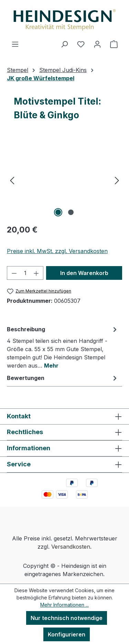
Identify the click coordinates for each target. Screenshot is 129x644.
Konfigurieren (67, 634)
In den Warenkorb (84, 273)
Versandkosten (71, 547)
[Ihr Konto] (97, 44)
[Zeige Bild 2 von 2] (71, 212)
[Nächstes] (117, 180)
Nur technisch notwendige (67, 618)
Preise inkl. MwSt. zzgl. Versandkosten (57, 251)
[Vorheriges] (12, 180)
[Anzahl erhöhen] (36, 273)
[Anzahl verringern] (14, 273)
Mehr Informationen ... (64, 605)
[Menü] (15, 44)
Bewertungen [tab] (63, 378)
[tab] (63, 347)
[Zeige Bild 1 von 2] (58, 212)
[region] (64, 180)
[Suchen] (64, 44)
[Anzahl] (25, 273)
